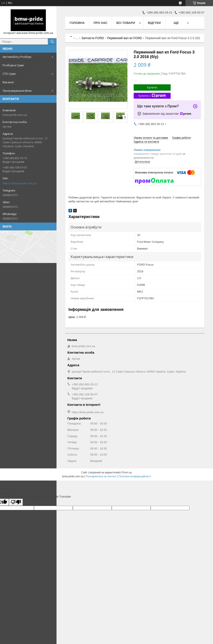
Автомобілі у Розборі (17, 57)
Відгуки (154, 23)
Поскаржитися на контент (101, 476)
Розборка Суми (13, 65)
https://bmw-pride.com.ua (20, 183)
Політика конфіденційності (135, 476)
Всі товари (126, 23)
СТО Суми (9, 74)
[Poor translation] (16, 502)
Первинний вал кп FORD (125, 38)
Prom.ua (127, 473)
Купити (152, 87)
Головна (77, 23)
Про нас (100, 23)
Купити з (152, 96)
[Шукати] (52, 42)
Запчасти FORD (93, 38)
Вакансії (8, 82)
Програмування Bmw (17, 91)
